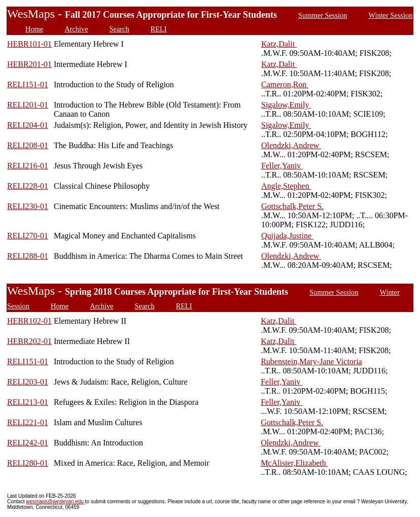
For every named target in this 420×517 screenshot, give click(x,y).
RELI (159, 29)
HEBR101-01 (29, 44)
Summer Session (323, 15)
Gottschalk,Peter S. (292, 206)
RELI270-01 (28, 236)
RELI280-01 (28, 463)
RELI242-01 (28, 443)
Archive (76, 29)
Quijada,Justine (287, 236)
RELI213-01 (28, 402)
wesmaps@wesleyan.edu (55, 502)
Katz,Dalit (279, 44)
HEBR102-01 (29, 321)
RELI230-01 (28, 206)
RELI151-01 (28, 84)
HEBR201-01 (29, 64)
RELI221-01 (28, 422)
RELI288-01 (28, 256)
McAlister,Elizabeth (294, 463)
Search (119, 29)
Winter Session (390, 15)
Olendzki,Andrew (291, 145)
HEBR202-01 (29, 341)
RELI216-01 (28, 166)
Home (34, 29)
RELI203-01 (28, 382)
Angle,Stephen (286, 186)
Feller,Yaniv (282, 166)
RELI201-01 (28, 105)
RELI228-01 (28, 186)
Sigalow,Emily (286, 105)
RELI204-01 (28, 125)
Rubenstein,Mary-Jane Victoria (311, 361)
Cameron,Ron (285, 84)
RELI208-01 (28, 145)
